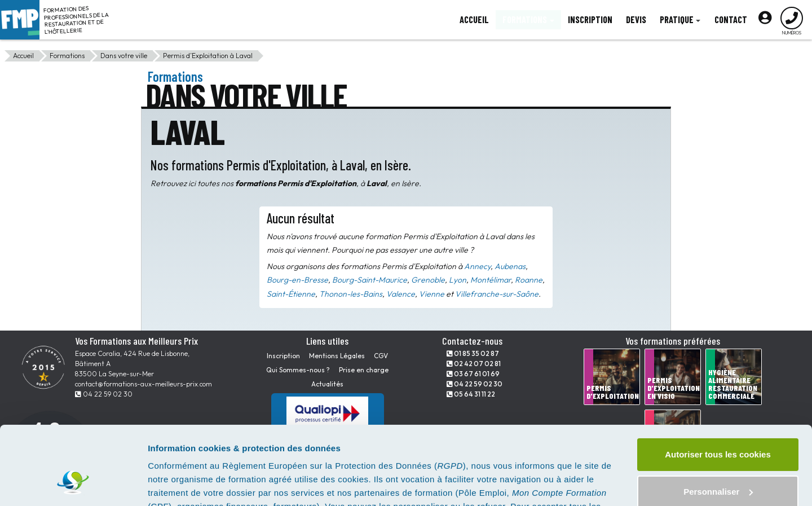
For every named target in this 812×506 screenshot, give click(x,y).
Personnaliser (718, 424)
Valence (401, 294)
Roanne (529, 280)
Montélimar (491, 280)
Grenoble (428, 280)
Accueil (23, 56)
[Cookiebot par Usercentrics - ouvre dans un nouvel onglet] (73, 484)
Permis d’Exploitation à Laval (208, 56)
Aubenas (510, 266)
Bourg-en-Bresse (297, 280)
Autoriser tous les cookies (718, 387)
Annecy (477, 266)
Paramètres (171, 484)
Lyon (458, 280)
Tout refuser (718, 461)
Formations (67, 56)
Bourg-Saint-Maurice (370, 280)
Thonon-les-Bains (351, 294)
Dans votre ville (124, 56)
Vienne (432, 294)
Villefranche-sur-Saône (497, 294)
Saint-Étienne (291, 294)
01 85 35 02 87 (473, 353)
